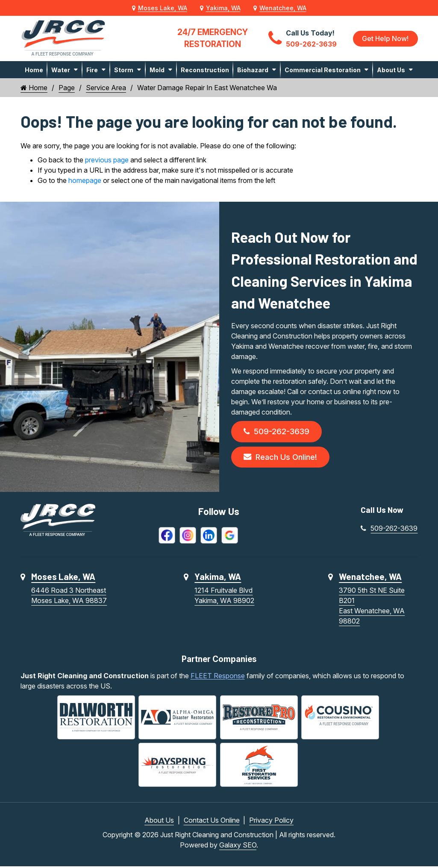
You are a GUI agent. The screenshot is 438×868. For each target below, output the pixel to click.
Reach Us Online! (282, 458)
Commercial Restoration (323, 70)
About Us (391, 70)
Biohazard (253, 70)
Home (34, 70)
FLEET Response (218, 677)
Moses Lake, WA (163, 8)
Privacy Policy (271, 822)
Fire (92, 70)
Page (67, 88)
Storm (124, 70)
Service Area (106, 88)
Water (61, 70)
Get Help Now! (385, 38)
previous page (107, 160)
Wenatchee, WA (283, 8)
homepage (85, 180)
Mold (157, 70)
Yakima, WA (223, 8)
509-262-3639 (278, 432)
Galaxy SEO (238, 847)
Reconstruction (205, 70)
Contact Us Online (212, 822)
